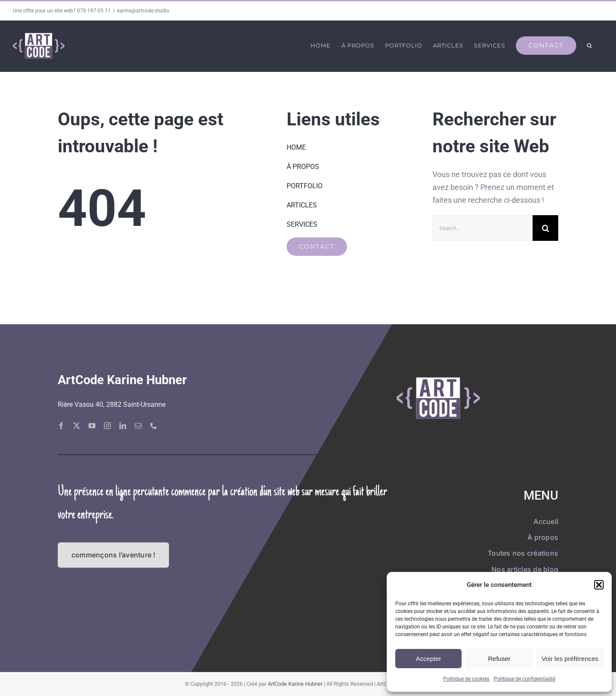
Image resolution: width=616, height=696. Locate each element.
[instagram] (107, 425)
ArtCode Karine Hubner (295, 684)
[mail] (138, 425)
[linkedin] (123, 425)
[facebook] (61, 425)
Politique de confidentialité (524, 679)
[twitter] (77, 425)
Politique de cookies (466, 679)
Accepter (428, 659)
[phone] (154, 425)
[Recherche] (545, 228)
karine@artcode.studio (143, 11)
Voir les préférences (570, 659)
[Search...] (483, 228)
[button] (599, 585)
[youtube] (92, 425)
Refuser (499, 659)
